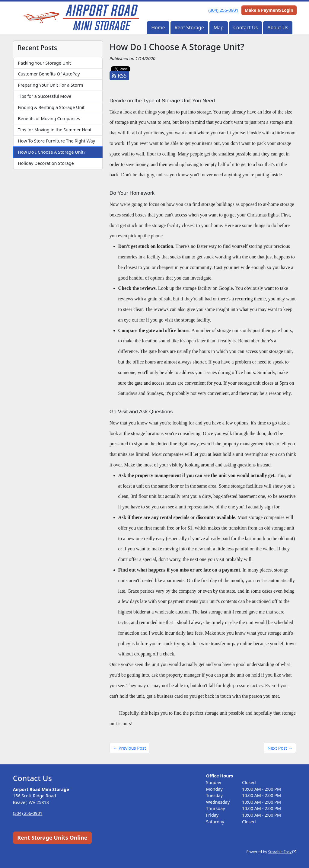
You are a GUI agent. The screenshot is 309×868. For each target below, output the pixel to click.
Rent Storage (189, 27)
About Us (278, 27)
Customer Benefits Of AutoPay (49, 74)
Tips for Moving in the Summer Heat (55, 130)
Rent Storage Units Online (52, 838)
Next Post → (280, 748)
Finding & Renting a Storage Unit (51, 107)
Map (219, 27)
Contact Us (245, 27)
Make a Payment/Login (269, 10)
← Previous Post (130, 748)
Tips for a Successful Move (45, 96)
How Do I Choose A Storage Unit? (52, 152)
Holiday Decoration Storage (46, 163)
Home (158, 27)
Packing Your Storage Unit (44, 63)
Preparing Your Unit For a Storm (50, 85)
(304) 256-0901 (223, 10)
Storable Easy (282, 852)
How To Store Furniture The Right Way (56, 141)
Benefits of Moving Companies (49, 119)
